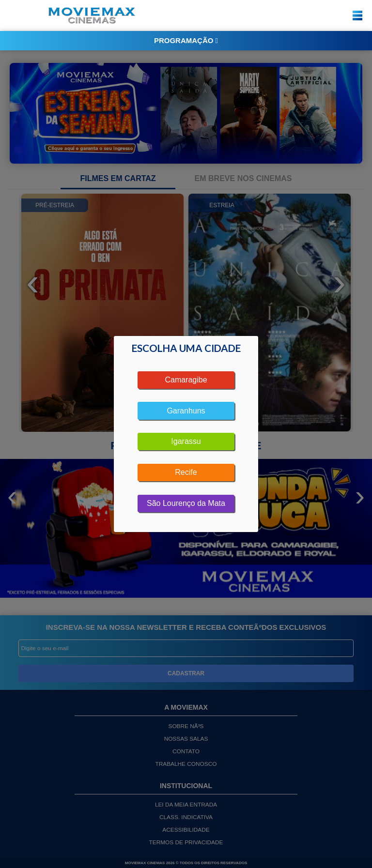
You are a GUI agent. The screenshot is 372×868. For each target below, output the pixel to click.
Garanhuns (186, 411)
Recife (186, 472)
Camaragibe (186, 380)
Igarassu (186, 441)
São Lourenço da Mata (186, 503)
